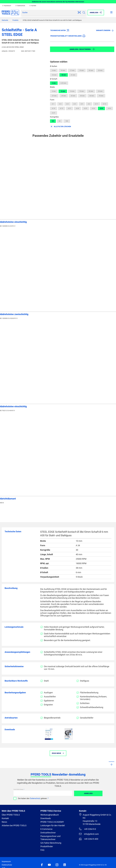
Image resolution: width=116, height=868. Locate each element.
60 (60, 121)
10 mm (63, 91)
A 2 (60, 104)
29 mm (64, 96)
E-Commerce (46, 829)
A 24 (77, 108)
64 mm (92, 96)
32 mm (54, 75)
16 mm (63, 70)
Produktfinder (47, 846)
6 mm (54, 70)
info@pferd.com (89, 834)
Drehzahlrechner (48, 833)
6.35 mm (63, 83)
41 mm (73, 75)
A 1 (53, 104)
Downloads (46, 818)
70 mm (101, 96)
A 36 (109, 108)
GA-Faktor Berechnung (51, 843)
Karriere (32, 6)
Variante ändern (105, 30)
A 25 (85, 108)
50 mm (82, 96)
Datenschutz (20, 6)
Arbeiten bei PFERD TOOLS (14, 825)
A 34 (101, 108)
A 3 (67, 104)
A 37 (54, 113)
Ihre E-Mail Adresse (18, 789)
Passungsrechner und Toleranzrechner (50, 838)
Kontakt (5, 818)
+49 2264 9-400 (89, 839)
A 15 (62, 108)
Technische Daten (60, 30)
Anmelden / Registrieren (82, 49)
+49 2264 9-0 (87, 829)
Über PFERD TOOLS (11, 815)
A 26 (93, 108)
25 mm (100, 70)
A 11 (97, 104)
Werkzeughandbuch (50, 815)
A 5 (82, 104)
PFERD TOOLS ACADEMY (52, 822)
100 (67, 121)
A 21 (69, 108)
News (4, 822)
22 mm (91, 70)
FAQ (42, 850)
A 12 (105, 104)
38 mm (64, 75)
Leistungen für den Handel (53, 825)
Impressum (7, 6)
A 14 (54, 108)
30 (53, 121)
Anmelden (88, 793)
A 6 (89, 104)
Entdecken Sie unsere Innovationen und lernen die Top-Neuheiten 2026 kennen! (58, 2)
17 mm (72, 70)
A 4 (75, 104)
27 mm (54, 96)
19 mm (82, 70)
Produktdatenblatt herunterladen (68, 36)
